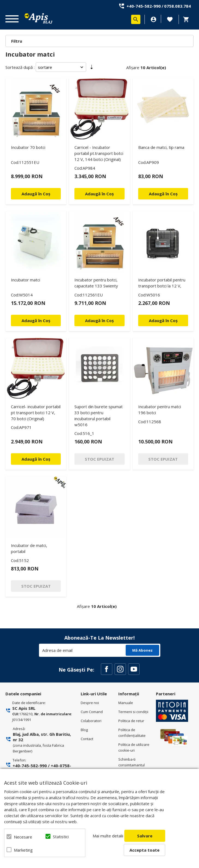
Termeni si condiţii (133, 712)
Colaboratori (91, 721)
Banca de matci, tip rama (161, 147)
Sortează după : (20, 67)
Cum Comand (92, 712)
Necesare (23, 837)
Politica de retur (131, 721)
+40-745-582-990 (144, 6)
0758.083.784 (177, 6)
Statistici (61, 837)
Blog (84, 730)
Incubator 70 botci (28, 147)
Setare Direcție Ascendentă (92, 68)
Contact (87, 739)
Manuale (126, 703)
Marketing (23, 850)
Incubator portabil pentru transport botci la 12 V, (162, 283)
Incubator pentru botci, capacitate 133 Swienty (96, 283)
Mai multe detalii (108, 836)
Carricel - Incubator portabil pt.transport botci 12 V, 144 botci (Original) (99, 153)
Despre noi (90, 703)
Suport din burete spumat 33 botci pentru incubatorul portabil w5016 (99, 416)
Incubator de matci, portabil (29, 548)
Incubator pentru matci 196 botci (160, 410)
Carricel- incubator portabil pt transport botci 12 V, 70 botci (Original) (36, 413)
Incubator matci (25, 280)
